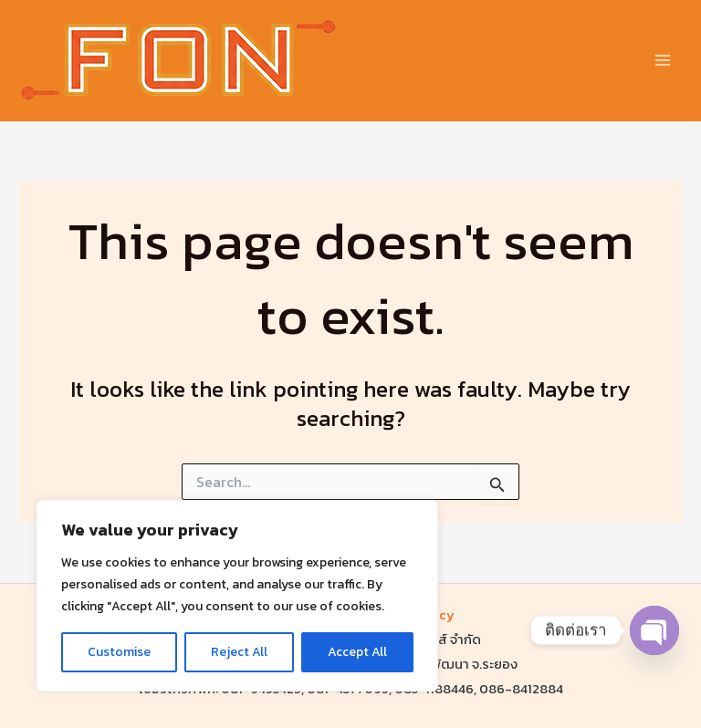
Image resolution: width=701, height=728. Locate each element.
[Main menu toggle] (662, 61)
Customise (119, 652)
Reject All (239, 652)
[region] (237, 596)
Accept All (357, 652)
